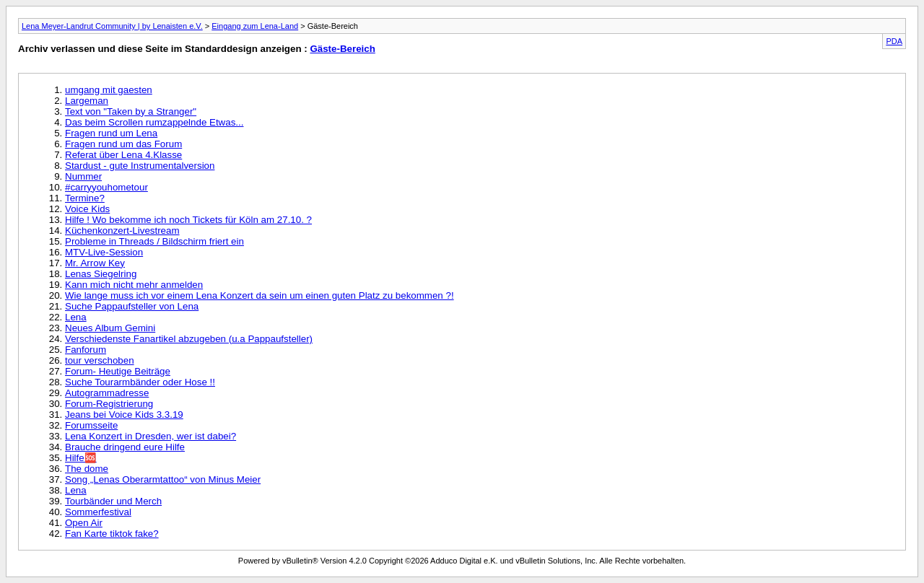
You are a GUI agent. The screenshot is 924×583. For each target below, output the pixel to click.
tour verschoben (100, 360)
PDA (894, 41)
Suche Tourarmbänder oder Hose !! (140, 382)
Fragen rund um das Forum (123, 144)
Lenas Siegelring (101, 274)
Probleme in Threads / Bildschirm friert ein (154, 241)
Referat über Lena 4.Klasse (123, 155)
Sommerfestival (98, 512)
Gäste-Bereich (342, 49)
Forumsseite (91, 425)
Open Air (84, 523)
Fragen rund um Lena (111, 133)
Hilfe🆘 (81, 458)
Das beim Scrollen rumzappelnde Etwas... (154, 122)
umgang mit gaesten (109, 90)
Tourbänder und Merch (113, 501)
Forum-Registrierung (109, 404)
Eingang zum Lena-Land (255, 26)
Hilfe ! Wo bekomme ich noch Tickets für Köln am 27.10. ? (188, 220)
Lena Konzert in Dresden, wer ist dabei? (151, 436)
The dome (87, 469)
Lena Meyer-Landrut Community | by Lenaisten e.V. (112, 26)
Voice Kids (87, 209)
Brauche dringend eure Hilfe (125, 447)
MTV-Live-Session (104, 252)
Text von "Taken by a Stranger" (131, 111)
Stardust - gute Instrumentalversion (140, 166)
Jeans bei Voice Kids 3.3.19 (124, 415)
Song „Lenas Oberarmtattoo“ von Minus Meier (163, 479)
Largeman (87, 101)
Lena (76, 317)
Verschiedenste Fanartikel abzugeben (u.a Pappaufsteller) (189, 339)
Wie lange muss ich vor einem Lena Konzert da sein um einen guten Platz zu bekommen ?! (260, 295)
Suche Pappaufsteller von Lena (132, 306)
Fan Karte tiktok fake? (112, 534)
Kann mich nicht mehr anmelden (134, 285)
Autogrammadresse (107, 393)
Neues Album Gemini (110, 328)
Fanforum (86, 350)
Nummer (83, 176)
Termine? (85, 198)
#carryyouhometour (106, 187)
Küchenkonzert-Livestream (122, 231)
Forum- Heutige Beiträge (118, 371)
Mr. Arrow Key (95, 263)
